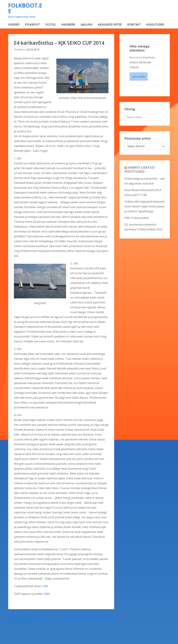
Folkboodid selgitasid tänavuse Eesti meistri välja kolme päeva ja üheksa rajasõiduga (145, 206)
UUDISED (14, 25)
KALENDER (68, 25)
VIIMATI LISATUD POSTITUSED (139, 169)
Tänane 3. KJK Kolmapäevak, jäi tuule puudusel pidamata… (31, 619)
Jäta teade (139, 77)
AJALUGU (87, 25)
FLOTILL (51, 25)
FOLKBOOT (33, 25)
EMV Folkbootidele (137, 218)
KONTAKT (134, 25)
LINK (45, 586)
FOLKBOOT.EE (25, 8)
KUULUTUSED (155, 25)
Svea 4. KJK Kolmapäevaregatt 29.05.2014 (89, 617)
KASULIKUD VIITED (110, 25)
